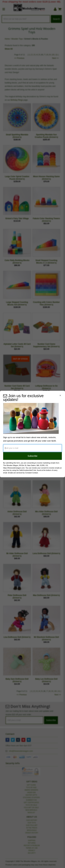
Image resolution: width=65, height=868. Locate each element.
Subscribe (32, 456)
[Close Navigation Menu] (60, 395)
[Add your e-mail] (32, 448)
